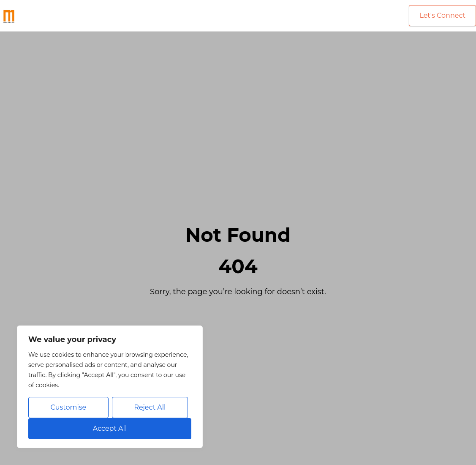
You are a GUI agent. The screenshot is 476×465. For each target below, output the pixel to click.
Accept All (110, 428)
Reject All (150, 407)
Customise (69, 407)
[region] (110, 387)
